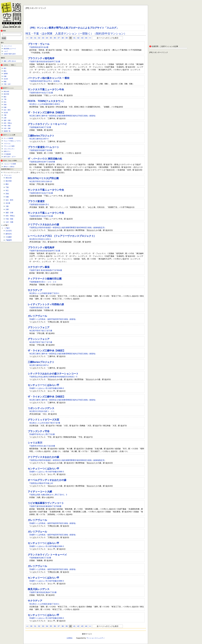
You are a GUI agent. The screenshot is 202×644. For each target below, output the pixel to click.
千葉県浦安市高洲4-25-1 (39, 205)
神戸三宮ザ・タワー (10, 157)
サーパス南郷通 (8, 138)
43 (82, 38)
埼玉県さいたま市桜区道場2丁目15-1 (44, 293)
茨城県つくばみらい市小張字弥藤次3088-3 (47, 388)
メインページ (8, 46)
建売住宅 (9, 234)
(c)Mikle (70, 638)
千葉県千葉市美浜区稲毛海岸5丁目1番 (45, 62)
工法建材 (9, 237)
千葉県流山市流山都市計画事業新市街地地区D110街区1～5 (53, 377)
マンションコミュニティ (96, 638)
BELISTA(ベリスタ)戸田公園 (43, 178)
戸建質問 (9, 240)
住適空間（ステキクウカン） (12, 14)
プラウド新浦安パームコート (43, 147)
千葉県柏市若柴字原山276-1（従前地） (45, 81)
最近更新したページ (10, 49)
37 (59, 38)
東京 (5, 68)
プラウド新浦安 (36, 201)
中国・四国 (7, 126)
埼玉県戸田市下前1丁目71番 (41, 331)
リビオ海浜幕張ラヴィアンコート (46, 503)
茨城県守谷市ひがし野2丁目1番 (42, 434)
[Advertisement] (168, 24)
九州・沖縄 (7, 128)
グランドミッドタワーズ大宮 (43, 420)
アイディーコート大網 (40, 492)
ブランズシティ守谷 (39, 431)
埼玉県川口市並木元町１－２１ (42, 411)
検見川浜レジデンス (39, 589)
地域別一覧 (7, 131)
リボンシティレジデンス (41, 408)
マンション (8, 175)
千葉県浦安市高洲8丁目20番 (41, 150)
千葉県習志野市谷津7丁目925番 (42, 162)
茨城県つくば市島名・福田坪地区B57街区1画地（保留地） (53, 319)
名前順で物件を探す (10, 54)
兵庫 (5, 118)
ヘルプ (6, 51)
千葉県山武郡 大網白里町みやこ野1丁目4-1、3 (48, 495)
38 (63, 38)
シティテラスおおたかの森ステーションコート (53, 374)
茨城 (5, 105)
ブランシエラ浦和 (9, 146)
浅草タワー (7, 151)
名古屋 (6, 79)
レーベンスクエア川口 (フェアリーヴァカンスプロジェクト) (61, 236)
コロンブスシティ (9, 149)
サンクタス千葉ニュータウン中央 (46, 89)
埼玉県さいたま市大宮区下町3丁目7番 (45, 423)
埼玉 (5, 102)
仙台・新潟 (7, 110)
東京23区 (6, 92)
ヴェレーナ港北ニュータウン (12, 141)
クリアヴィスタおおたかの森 (43, 224)
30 (31, 38)
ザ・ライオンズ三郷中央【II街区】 (47, 113)
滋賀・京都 (7, 120)
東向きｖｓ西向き (9, 167)
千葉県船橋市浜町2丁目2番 (40, 127)
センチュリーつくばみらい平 (43, 385)
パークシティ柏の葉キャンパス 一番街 (49, 78)
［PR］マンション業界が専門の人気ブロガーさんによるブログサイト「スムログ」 (74, 28)
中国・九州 (7, 84)
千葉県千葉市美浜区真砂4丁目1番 (43, 592)
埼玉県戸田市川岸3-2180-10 (41, 182)
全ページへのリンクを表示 (108, 38)
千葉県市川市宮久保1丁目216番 (42, 446)
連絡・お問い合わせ (10, 61)
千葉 (5, 99)
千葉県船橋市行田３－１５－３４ (43, 282)
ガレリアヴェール (37, 316)
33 (43, 38)
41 (74, 38)
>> (90, 38)
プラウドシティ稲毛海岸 (41, 58)
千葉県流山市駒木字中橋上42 (41, 483)
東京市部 (6, 94)
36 (55, 38)
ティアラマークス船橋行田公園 (45, 279)
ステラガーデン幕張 (39, 267)
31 (35, 38)
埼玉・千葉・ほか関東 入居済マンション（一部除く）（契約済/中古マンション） (76, 34)
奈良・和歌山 (8, 123)
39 (66, 38)
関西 (5, 82)
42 (78, 38)
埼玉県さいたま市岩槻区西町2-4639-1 (45, 104)
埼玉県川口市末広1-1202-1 (40, 239)
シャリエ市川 (35, 443)
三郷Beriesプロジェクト (41, 136)
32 (39, 38)
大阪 (5, 115)
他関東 (6, 74)
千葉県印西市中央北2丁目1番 (41, 93)
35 (51, 38)
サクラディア (35, 290)
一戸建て (7, 228)
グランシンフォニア (39, 327)
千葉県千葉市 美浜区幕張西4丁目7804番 (46, 270)
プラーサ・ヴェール (39, 44)
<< (27, 38)
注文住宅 (9, 231)
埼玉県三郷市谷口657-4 (39, 139)
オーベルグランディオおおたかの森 (47, 480)
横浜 (5, 71)
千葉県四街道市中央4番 (39, 47)
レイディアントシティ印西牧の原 (46, 304)
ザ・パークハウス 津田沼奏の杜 (45, 159)
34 (47, 38)
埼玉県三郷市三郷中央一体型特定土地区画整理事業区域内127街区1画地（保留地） (63, 116)
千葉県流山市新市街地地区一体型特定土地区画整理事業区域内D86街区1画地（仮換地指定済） (68, 228)
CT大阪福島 (7, 154)
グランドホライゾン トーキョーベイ (47, 124)
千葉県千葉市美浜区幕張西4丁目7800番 (45, 506)
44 (86, 38)
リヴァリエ (7, 144)
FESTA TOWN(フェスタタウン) (46, 101)
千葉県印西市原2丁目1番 (39, 308)
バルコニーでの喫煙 (10, 164)
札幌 (5, 76)
